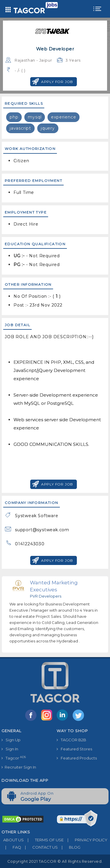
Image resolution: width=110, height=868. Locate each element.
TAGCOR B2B (71, 740)
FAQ (11, 847)
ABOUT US (13, 840)
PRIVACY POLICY (86, 840)
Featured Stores (74, 749)
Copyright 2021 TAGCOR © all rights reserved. (55, 861)
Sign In (10, 749)
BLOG (69, 847)
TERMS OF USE (44, 840)
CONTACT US (39, 847)
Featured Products (77, 758)
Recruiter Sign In (19, 767)
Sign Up (11, 740)
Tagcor (14, 758)
